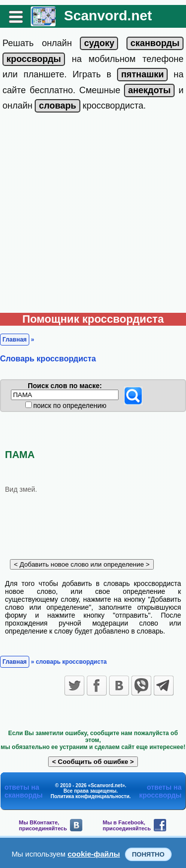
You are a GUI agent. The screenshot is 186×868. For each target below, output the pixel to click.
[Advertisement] (93, 215)
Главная (15, 340)
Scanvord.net (108, 16)
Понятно (148, 854)
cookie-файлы (94, 854)
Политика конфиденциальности (90, 796)
